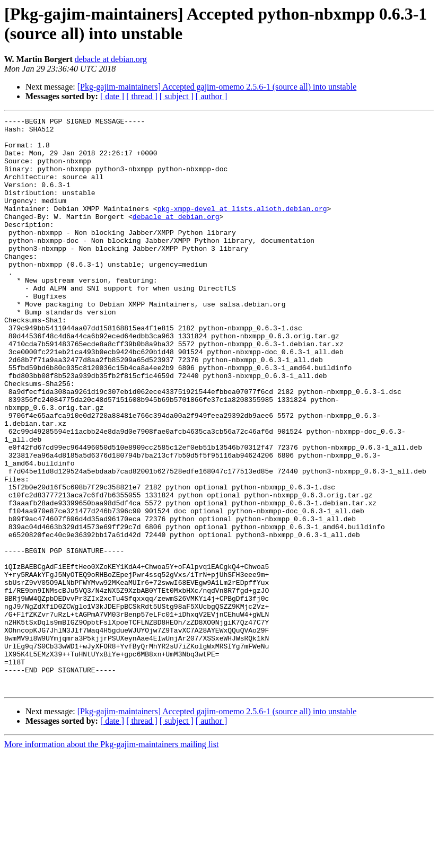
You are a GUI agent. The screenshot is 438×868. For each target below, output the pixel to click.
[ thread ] (142, 96)
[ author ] (212, 96)
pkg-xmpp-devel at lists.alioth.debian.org (242, 227)
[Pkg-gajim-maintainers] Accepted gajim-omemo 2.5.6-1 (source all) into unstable (217, 87)
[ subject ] (177, 96)
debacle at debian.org (111, 59)
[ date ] (112, 96)
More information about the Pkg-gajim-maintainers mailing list (111, 859)
